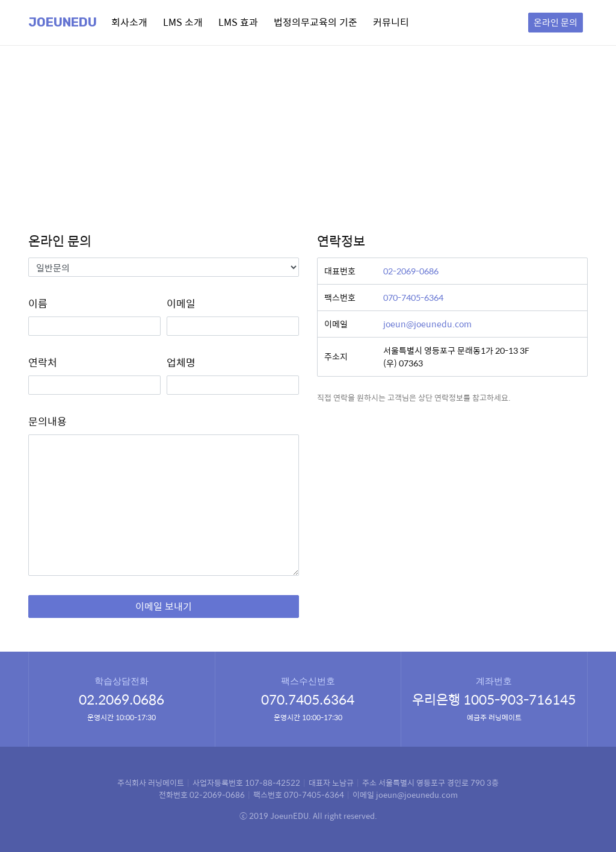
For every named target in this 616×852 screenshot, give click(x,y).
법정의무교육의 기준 (316, 22)
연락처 (43, 363)
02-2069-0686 (411, 271)
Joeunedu (63, 22)
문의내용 (48, 421)
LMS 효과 (238, 22)
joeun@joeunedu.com (427, 324)
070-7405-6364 (413, 297)
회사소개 (129, 22)
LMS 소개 (183, 22)
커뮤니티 (391, 22)
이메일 (181, 304)
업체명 (181, 363)
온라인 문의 (556, 22)
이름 (38, 304)
